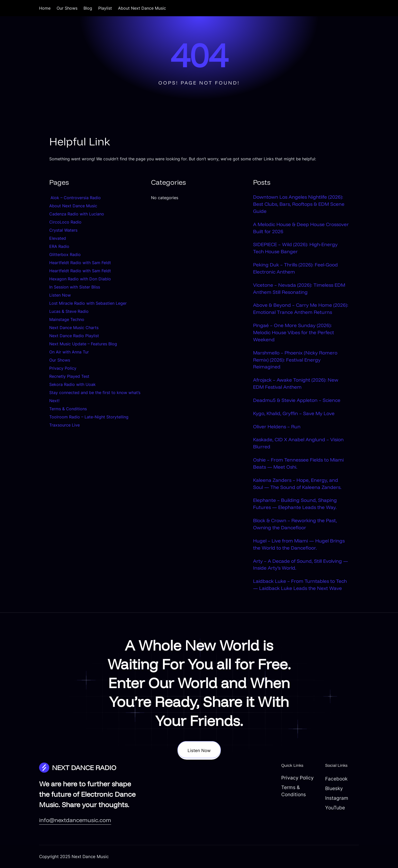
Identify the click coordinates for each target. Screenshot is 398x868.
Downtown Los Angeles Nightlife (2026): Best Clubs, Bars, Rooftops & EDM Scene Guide (299, 204)
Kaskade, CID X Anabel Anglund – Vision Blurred (298, 443)
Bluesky (334, 788)
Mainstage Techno (67, 319)
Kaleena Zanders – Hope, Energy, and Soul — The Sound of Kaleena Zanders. (297, 484)
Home (45, 8)
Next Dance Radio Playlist (74, 336)
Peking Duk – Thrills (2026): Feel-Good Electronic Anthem (295, 268)
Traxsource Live (64, 425)
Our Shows (60, 360)
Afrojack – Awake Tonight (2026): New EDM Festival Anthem (296, 383)
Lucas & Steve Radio (69, 311)
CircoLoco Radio (65, 222)
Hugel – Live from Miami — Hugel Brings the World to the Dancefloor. (299, 544)
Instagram (337, 798)
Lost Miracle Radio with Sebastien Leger (88, 303)
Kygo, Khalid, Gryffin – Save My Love (294, 413)
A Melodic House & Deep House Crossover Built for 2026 (301, 228)
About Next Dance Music (73, 206)
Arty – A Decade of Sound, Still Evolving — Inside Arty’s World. (301, 565)
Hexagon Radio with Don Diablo (80, 279)
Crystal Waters (64, 230)
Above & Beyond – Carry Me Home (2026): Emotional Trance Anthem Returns (301, 309)
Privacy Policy (63, 368)
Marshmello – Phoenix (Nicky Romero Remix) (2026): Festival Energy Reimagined (295, 360)
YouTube (335, 808)
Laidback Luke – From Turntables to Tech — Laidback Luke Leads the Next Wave (300, 585)
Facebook (336, 779)
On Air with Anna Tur (69, 352)
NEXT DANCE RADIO (84, 768)
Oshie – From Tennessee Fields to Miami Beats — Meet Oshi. (298, 463)
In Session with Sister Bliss (75, 287)
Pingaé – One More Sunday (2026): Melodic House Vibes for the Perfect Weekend (294, 332)
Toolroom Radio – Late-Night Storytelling (89, 417)
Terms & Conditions (68, 409)
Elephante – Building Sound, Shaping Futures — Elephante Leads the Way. (295, 504)
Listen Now (60, 295)
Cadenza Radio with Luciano (77, 214)
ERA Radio (59, 246)
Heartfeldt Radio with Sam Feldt (80, 263)
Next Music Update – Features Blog (83, 344)
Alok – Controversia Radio (75, 198)
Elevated (58, 238)
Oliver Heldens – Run (277, 427)
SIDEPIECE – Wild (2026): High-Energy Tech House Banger (295, 248)
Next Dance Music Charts (74, 328)
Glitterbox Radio (65, 254)
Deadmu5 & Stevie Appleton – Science (297, 400)
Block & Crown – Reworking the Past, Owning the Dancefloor (295, 524)
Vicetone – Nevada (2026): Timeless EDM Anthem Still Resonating (299, 288)
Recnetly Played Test (69, 376)
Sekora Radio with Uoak (72, 384)
